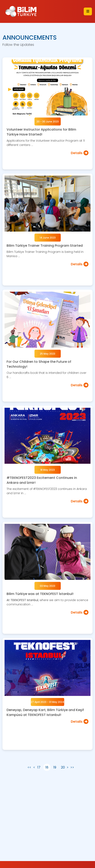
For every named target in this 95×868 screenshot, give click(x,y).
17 (39, 767)
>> (72, 767)
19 (55, 767)
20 (63, 767)
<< (29, 767)
